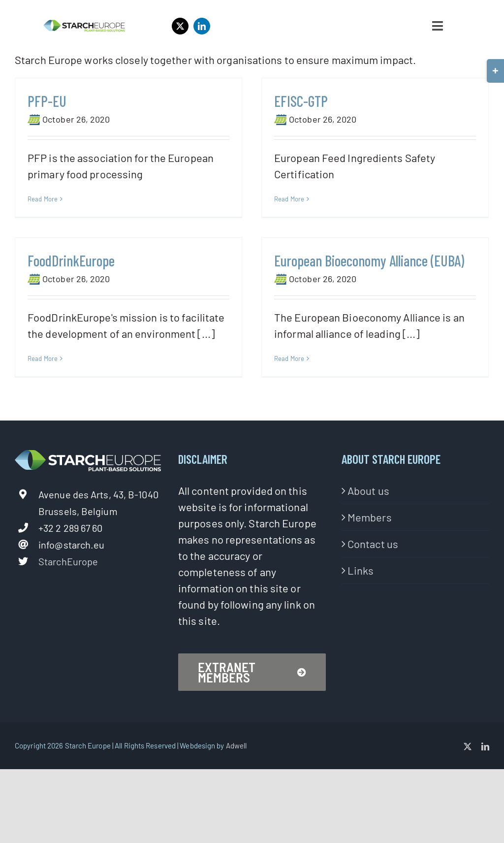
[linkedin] (202, 26)
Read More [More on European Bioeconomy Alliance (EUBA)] (271, 361)
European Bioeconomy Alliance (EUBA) (351, 263)
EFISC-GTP (295, 101)
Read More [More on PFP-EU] (43, 199)
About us (368, 521)
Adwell (236, 777)
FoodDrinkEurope (96, 249)
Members (370, 548)
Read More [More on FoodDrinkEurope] (67, 347)
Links (361, 601)
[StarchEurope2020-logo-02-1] (84, 25)
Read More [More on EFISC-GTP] (283, 199)
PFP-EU (47, 101)
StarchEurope (68, 593)
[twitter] (180, 26)
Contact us (373, 575)
